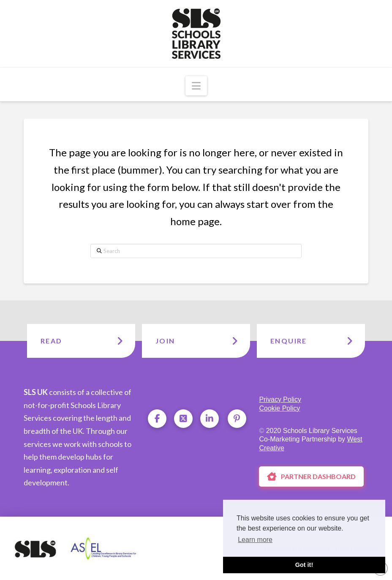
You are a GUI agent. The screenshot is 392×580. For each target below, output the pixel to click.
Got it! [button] (304, 565)
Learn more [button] (255, 540)
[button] (196, 86)
